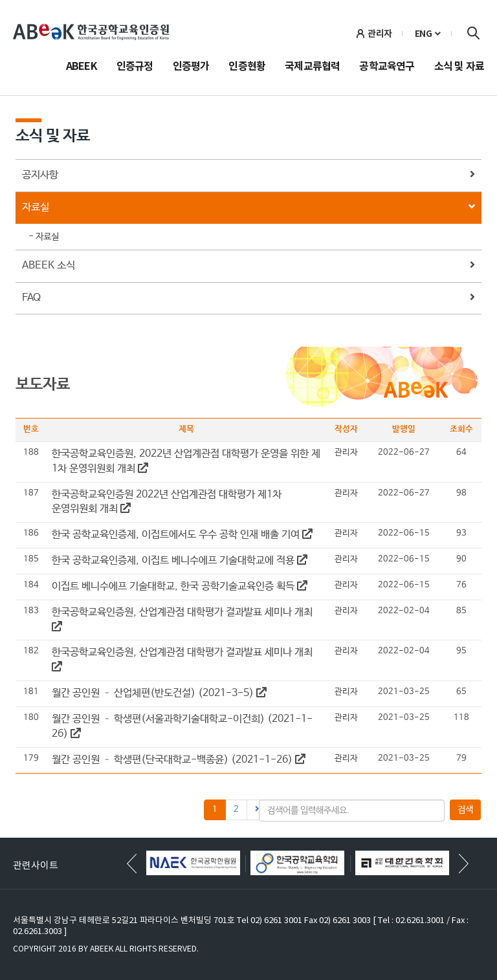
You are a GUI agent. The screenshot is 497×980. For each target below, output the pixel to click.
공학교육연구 (387, 67)
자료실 (248, 208)
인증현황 (247, 67)
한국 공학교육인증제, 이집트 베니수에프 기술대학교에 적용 (180, 561)
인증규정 (135, 67)
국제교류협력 (312, 67)
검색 (473, 33)
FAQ (248, 299)
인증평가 (191, 67)
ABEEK (82, 67)
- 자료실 (44, 237)
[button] (464, 864)
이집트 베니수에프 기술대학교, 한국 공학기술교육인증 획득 (180, 586)
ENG (424, 34)
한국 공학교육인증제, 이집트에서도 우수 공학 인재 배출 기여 (182, 535)
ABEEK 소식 (248, 266)
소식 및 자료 (459, 67)
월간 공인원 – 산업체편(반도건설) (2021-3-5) (159, 693)
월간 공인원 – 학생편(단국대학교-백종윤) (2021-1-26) (179, 760)
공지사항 (248, 176)
